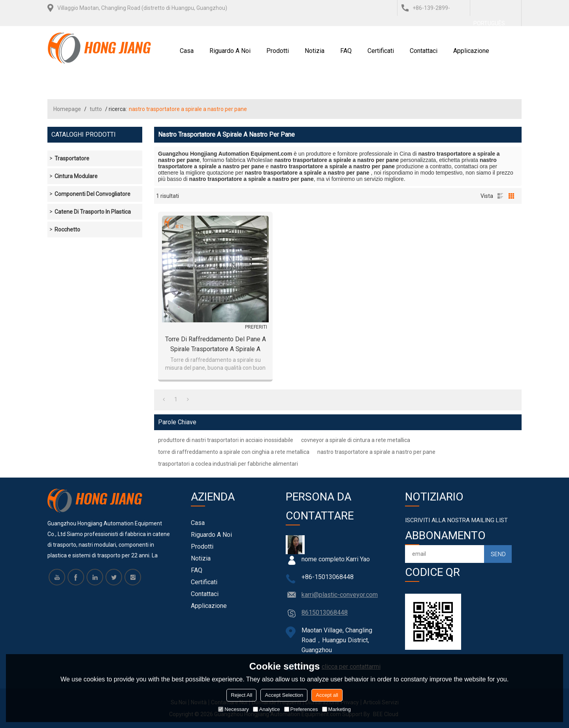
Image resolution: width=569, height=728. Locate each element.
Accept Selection (284, 695)
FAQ (346, 51)
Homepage (67, 109)
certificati (381, 51)
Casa (187, 51)
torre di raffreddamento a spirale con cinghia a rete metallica (234, 452)
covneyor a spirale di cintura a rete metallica (356, 440)
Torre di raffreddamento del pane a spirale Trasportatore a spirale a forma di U (216, 345)
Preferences (301, 709)
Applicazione (471, 51)
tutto (96, 109)
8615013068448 (325, 612)
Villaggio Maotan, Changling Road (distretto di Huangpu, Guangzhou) (142, 8)
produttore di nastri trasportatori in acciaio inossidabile (226, 440)
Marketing (336, 709)
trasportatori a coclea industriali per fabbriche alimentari (228, 464)
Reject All (241, 695)
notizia (315, 51)
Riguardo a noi (230, 51)
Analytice (267, 709)
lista (500, 196)
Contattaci (424, 51)
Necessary (233, 709)
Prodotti (278, 51)
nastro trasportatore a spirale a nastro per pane (376, 452)
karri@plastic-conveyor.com (340, 595)
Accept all (327, 695)
